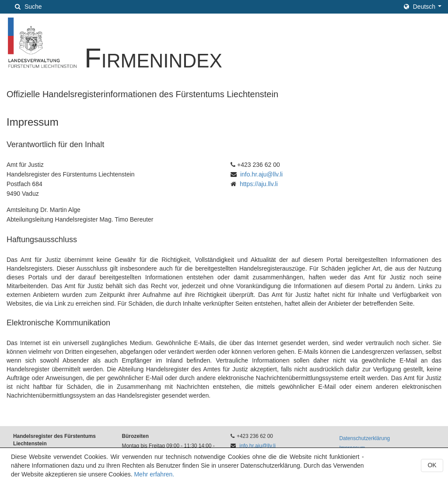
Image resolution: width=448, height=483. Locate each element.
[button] (423, 7)
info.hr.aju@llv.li (261, 174)
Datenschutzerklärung (365, 438)
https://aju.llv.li (259, 184)
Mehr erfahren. (154, 474)
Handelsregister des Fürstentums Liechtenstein (54, 440)
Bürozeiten (135, 436)
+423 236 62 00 (255, 436)
